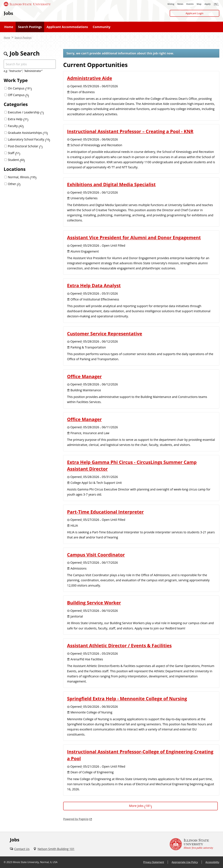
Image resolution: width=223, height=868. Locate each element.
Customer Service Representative (105, 334)
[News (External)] (180, 4)
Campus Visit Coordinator (96, 555)
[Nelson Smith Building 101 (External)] (54, 849)
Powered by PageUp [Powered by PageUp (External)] (76, 819)
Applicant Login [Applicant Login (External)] (195, 13)
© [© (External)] (5, 862)
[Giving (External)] (171, 4)
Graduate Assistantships (28, 133)
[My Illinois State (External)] (216, 4)
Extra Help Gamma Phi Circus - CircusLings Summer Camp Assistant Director (132, 466)
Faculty (16, 126)
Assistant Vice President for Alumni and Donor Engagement (134, 238)
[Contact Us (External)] (20, 849)
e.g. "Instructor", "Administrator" (23, 71)
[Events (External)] (190, 4)
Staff (14, 153)
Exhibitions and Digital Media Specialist (111, 184)
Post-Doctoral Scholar (25, 146)
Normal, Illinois (22, 177)
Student (16, 160)
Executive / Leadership (26, 112)
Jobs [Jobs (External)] (8, 13)
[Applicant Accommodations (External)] (67, 27)
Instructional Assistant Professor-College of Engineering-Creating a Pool (140, 755)
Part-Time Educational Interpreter (105, 512)
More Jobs (140, 806)
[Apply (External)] (208, 4)
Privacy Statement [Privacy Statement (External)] (154, 862)
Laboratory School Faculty (29, 139)
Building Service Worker (94, 603)
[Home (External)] (9, 27)
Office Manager (84, 376)
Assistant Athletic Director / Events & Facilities (119, 646)
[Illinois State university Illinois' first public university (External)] (191, 844)
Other (14, 184)
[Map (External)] (199, 4)
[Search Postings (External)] (30, 27)
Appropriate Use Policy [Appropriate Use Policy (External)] (185, 862)
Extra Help (18, 119)
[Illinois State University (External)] (27, 4)
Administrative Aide (90, 78)
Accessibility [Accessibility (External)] (212, 862)
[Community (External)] (102, 27)
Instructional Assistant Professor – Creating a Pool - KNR (130, 131)
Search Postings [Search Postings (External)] (23, 38)
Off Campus (18, 95)
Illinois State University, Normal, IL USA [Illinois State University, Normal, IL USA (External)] (35, 862)
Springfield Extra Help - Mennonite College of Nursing (127, 699)
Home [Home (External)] (7, 38)
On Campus (20, 88)
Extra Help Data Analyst (94, 285)
